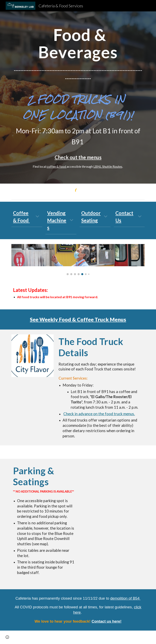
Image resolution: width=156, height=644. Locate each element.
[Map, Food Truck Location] (112, 486)
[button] (37, 217)
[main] (78, 43)
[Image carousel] (78, 260)
